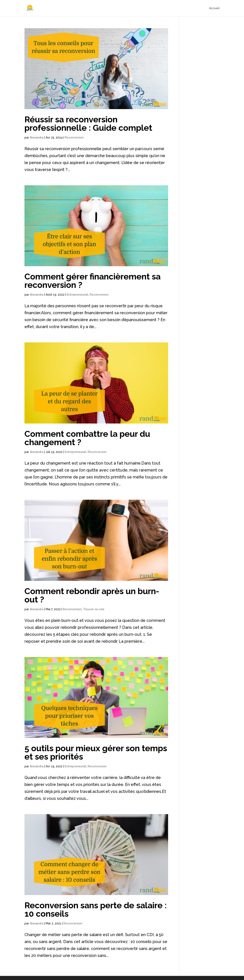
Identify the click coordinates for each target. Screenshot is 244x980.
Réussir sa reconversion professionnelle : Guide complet (88, 124)
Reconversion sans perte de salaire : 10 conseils (96, 910)
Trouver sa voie (94, 609)
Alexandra (37, 137)
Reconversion (74, 137)
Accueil (214, 8)
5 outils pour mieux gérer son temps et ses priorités (96, 752)
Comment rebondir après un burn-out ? (92, 595)
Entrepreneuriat (78, 295)
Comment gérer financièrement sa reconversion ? (93, 281)
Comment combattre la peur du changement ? (87, 438)
